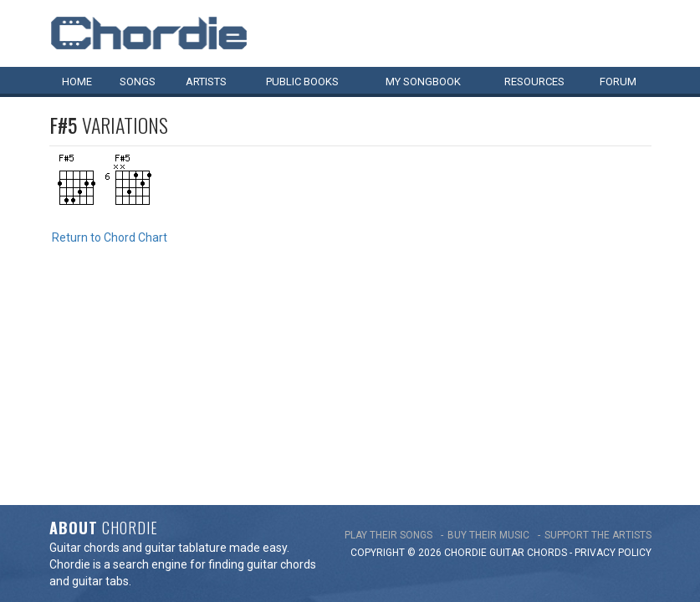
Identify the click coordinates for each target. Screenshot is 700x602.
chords (547, 344)
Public (302, 82)
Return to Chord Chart (110, 237)
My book (423, 82)
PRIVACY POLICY (613, 344)
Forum (618, 82)
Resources (534, 82)
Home (77, 82)
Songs (138, 82)
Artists (206, 82)
